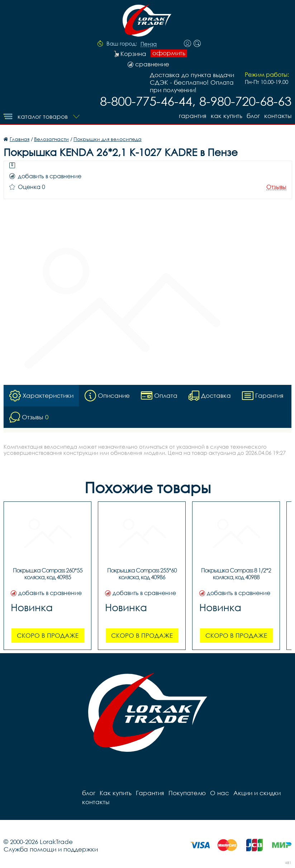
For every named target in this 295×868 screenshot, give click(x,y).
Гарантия (193, 116)
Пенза (149, 44)
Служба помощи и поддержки (51, 849)
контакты (278, 116)
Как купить (227, 116)
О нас (220, 793)
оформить (169, 53)
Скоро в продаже (48, 635)
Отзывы (276, 187)
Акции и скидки (257, 793)
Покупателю (187, 793)
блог (253, 116)
